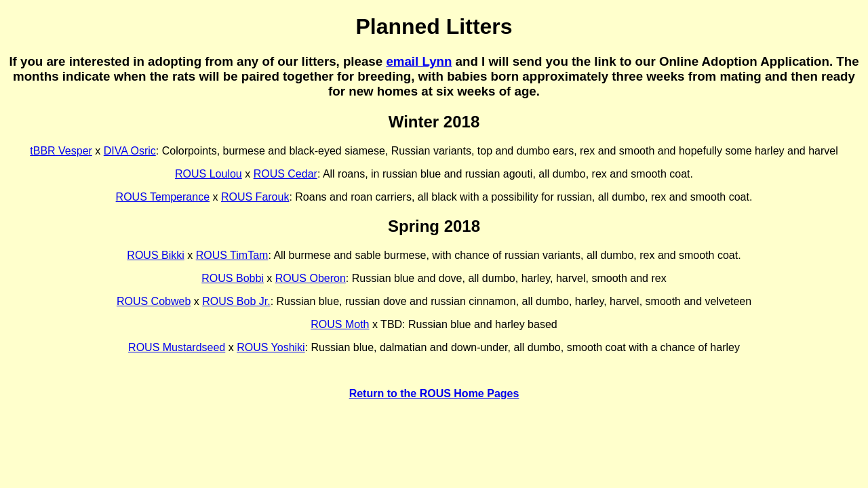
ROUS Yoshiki (271, 347)
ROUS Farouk (255, 197)
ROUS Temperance (163, 197)
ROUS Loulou (209, 174)
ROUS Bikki (155, 255)
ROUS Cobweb (154, 301)
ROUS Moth (340, 324)
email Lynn (419, 61)
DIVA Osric (130, 151)
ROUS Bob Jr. (236, 301)
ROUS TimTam (232, 255)
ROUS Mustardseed (177, 347)
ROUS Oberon (311, 278)
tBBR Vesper (61, 151)
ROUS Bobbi (233, 278)
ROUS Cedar (285, 174)
